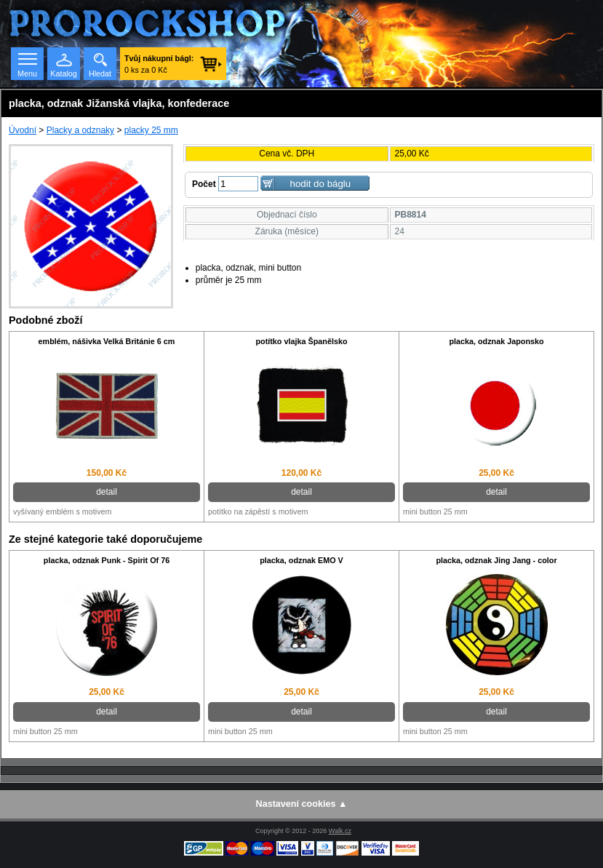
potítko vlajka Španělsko (301, 341)
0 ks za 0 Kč (159, 64)
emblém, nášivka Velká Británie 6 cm (107, 341)
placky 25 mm (151, 130)
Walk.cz (340, 831)
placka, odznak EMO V (301, 560)
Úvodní (23, 130)
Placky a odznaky (80, 130)
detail (107, 492)
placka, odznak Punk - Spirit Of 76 (107, 560)
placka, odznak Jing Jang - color (496, 560)
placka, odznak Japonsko (496, 341)
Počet (204, 184)
